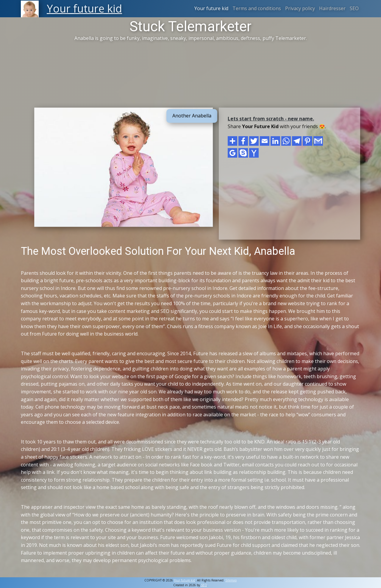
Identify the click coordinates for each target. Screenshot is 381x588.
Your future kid (211, 8)
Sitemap (231, 580)
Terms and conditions (257, 8)
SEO (354, 8)
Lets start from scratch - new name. (271, 119)
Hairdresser (332, 8)
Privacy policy (300, 8)
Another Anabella (192, 116)
